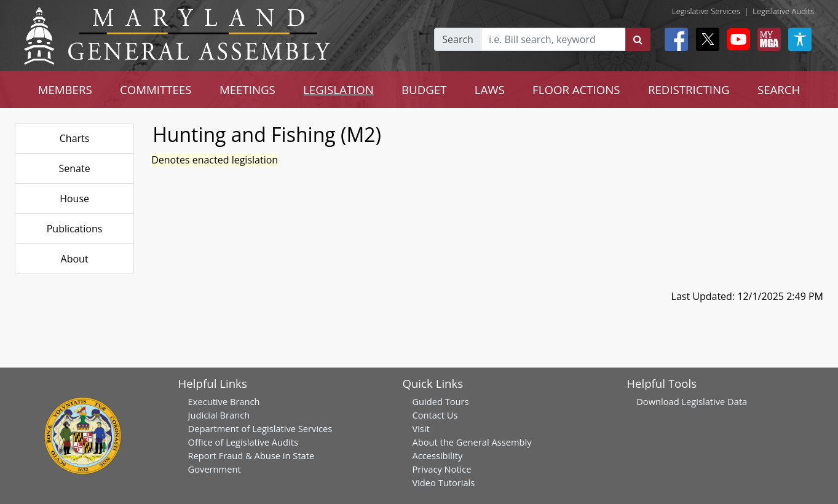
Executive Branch (224, 401)
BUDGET (424, 89)
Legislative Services (706, 11)
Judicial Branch (219, 415)
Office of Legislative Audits (243, 442)
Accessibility (437, 455)
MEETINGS (247, 89)
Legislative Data (714, 401)
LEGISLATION (338, 89)
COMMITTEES (156, 89)
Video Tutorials (443, 482)
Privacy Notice (441, 469)
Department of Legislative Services (260, 428)
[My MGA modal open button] (767, 39)
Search (458, 39)
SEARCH (779, 89)
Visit (421, 428)
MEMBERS (65, 89)
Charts (75, 138)
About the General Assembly (472, 442)
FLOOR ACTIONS (576, 89)
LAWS (490, 89)
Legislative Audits (783, 11)
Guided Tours (440, 401)
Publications (75, 229)
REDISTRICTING (689, 89)
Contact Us (435, 415)
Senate (75, 168)
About (75, 259)
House (74, 199)
